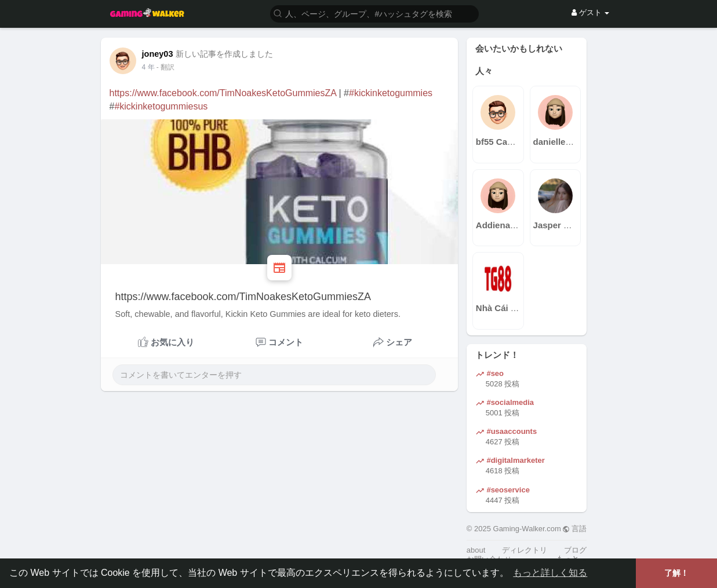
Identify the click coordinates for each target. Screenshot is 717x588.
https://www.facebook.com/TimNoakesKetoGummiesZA (223, 93)
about (476, 550)
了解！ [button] (676, 573)
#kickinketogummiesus (161, 106)
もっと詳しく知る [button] (550, 573)
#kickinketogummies (391, 93)
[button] (374, 13)
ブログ (575, 550)
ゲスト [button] (590, 12)
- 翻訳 (165, 67)
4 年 (148, 67)
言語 (575, 529)
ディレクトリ (525, 550)
